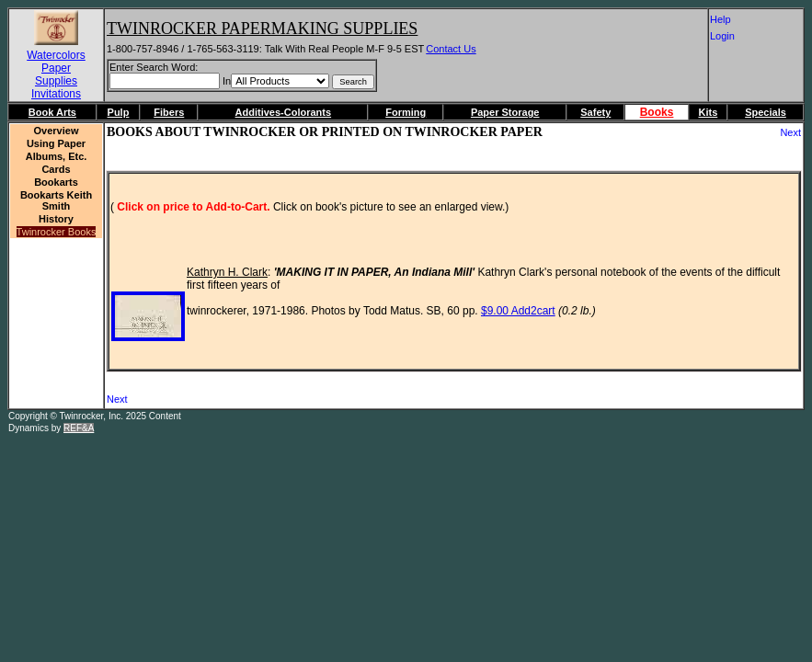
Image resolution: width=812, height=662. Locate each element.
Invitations (56, 94)
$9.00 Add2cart (518, 311)
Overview (57, 131)
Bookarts (56, 182)
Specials (766, 112)
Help (730, 19)
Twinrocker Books (57, 232)
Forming (406, 112)
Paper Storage (505, 112)
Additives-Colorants (284, 112)
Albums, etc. (57, 156)
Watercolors (56, 55)
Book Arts (52, 112)
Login (729, 36)
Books (657, 112)
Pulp (119, 112)
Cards (56, 169)
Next (790, 132)
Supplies (56, 81)
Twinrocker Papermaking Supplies (262, 29)
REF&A (79, 428)
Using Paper (56, 143)
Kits (708, 112)
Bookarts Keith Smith (56, 200)
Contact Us (451, 49)
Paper (56, 68)
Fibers (169, 112)
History (56, 219)
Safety (595, 112)
